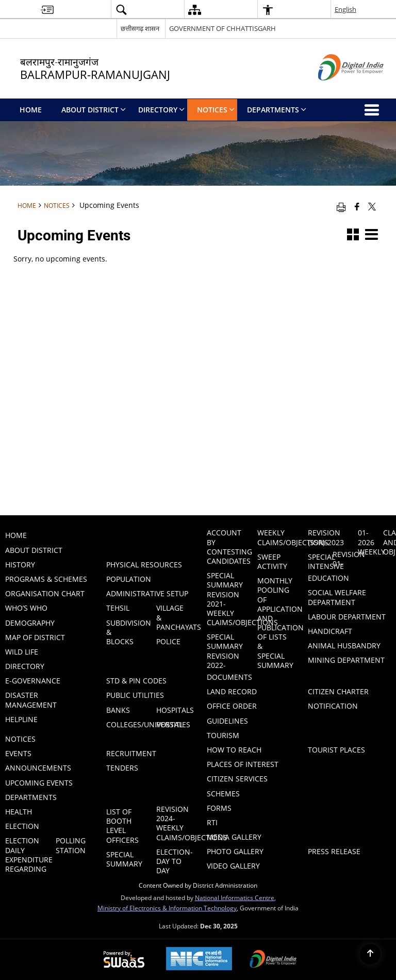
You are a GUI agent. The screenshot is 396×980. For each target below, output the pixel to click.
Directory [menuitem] (161, 110)
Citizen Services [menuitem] (237, 779)
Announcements (38, 768)
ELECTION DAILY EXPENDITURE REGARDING (24, 855)
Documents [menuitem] (229, 677)
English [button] (345, 9)
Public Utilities (135, 695)
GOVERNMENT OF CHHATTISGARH (222, 28)
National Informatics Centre (235, 897)
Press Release (334, 851)
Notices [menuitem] (216, 110)
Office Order (232, 706)
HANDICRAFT (330, 631)
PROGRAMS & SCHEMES (46, 579)
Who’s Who (26, 608)
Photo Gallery (235, 851)
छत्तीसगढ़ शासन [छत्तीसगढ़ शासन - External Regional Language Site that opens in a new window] (140, 28)
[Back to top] (370, 954)
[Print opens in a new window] (341, 206)
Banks (118, 710)
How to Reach (234, 750)
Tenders (122, 768)
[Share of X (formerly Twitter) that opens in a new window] (372, 206)
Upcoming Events (39, 783)
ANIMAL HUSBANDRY (344, 646)
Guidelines (227, 721)
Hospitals (175, 710)
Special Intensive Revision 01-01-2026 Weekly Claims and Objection (352, 550)
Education (328, 578)
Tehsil (118, 608)
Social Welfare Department (337, 597)
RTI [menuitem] (212, 822)
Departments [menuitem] (277, 110)
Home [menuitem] (31, 110)
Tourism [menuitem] (223, 735)
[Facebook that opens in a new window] (357, 206)
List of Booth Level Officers (122, 826)
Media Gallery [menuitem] (234, 837)
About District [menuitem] (94, 110)
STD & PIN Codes (136, 681)
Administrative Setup (147, 593)
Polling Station (71, 845)
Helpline (21, 719)
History (20, 565)
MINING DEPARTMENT (346, 660)
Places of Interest (243, 764)
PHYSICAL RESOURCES (144, 565)
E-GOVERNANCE (33, 681)
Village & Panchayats (175, 617)
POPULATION (129, 579)
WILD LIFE (22, 652)
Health (19, 812)
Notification (333, 706)
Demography (30, 623)
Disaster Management (31, 700)
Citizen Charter (338, 691)
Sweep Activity (272, 561)
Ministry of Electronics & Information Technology (167, 908)
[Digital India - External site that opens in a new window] (338, 89)
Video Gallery (233, 866)
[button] (121, 10)
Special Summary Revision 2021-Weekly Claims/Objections (226, 599)
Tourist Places (336, 750)
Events (18, 753)
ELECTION (22, 826)
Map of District (35, 637)
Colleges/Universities (125, 724)
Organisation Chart (45, 593)
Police (168, 641)
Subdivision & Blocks (125, 632)
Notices (57, 205)
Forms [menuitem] (219, 808)
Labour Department (347, 617)
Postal (169, 724)
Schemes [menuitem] (223, 794)
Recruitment (131, 753)
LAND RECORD (232, 691)
